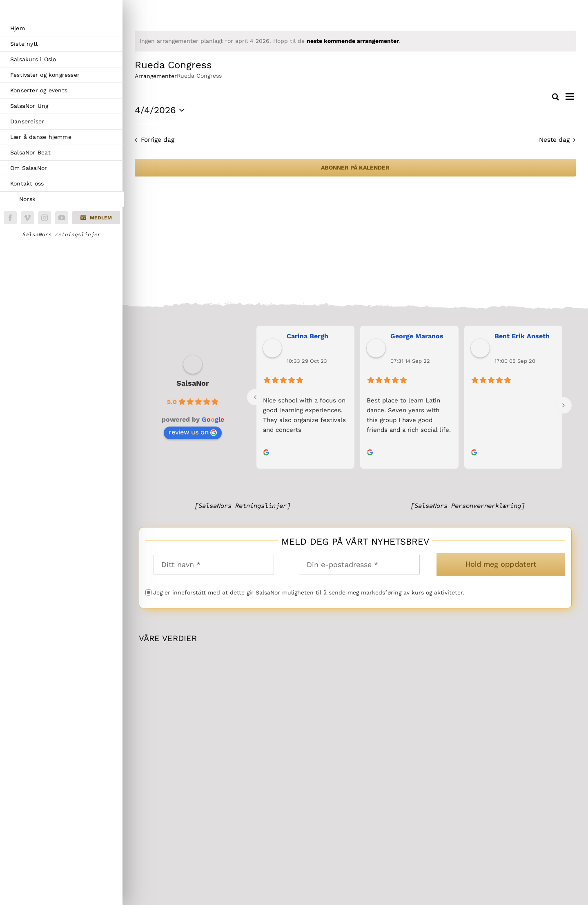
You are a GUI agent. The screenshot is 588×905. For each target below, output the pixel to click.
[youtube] (62, 218)
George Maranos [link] (417, 336)
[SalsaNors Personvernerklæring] (468, 506)
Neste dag (554, 140)
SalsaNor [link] (193, 383)
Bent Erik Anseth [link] (522, 336)
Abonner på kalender (355, 168)
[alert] (355, 41)
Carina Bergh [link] (307, 336)
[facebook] (10, 218)
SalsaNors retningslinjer (62, 235)
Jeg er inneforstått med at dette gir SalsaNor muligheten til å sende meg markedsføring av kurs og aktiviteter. (309, 592)
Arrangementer (156, 76)
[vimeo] (27, 218)
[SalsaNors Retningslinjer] (243, 506)
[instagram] (45, 218)
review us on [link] (193, 432)
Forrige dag (158, 140)
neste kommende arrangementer (353, 41)
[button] (96, 218)
